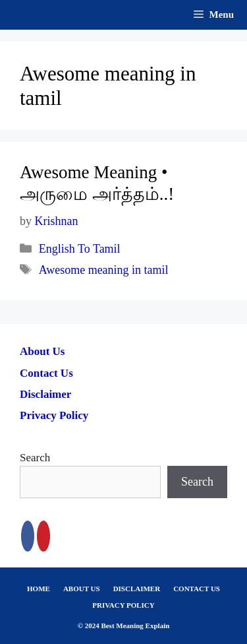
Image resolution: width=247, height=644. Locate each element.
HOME (39, 589)
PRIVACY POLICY (123, 605)
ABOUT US (82, 589)
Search (35, 458)
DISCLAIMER (137, 589)
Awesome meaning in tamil (104, 270)
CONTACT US (197, 589)
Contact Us (46, 373)
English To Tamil (80, 249)
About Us (42, 351)
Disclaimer (45, 394)
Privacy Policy (54, 415)
